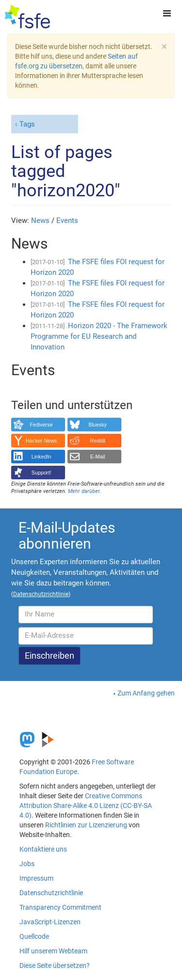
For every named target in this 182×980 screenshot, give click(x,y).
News (40, 221)
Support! (41, 473)
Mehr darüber (84, 491)
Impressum (36, 878)
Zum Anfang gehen (146, 693)
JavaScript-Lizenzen (50, 922)
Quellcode (34, 936)
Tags (27, 124)
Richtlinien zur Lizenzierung (86, 825)
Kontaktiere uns (43, 849)
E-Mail (98, 457)
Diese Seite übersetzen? (55, 965)
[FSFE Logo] (27, 17)
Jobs (27, 864)
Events (67, 221)
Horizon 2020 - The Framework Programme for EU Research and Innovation (99, 336)
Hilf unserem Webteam (53, 951)
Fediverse (41, 425)
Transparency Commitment (60, 907)
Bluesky (98, 425)
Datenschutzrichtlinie (51, 893)
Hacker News (41, 441)
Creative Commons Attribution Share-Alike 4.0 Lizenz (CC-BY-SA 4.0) (86, 806)
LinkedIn (41, 457)
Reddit (98, 441)
